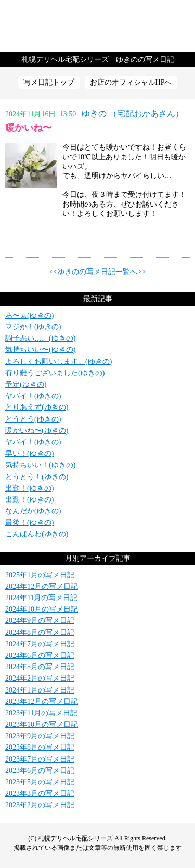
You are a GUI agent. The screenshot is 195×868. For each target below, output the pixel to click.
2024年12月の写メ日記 (42, 586)
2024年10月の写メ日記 (42, 609)
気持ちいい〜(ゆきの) (40, 350)
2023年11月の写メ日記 (41, 713)
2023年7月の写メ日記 (40, 759)
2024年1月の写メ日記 (40, 690)
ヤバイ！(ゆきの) (33, 396)
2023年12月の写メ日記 (42, 702)
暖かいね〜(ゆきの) (37, 431)
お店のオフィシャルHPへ (131, 82)
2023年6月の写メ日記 (40, 771)
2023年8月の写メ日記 (40, 747)
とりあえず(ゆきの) (37, 407)
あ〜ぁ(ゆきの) (29, 315)
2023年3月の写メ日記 (40, 794)
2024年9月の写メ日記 (40, 621)
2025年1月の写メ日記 (40, 575)
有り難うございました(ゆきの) (55, 373)
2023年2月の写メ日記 (40, 805)
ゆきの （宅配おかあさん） (133, 113)
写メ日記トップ (49, 82)
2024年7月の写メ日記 (40, 644)
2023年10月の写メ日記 (42, 724)
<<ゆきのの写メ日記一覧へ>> (98, 272)
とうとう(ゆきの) (33, 419)
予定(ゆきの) (26, 384)
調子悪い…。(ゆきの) (40, 338)
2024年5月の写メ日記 (40, 667)
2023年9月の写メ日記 (40, 736)
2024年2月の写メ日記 (40, 678)
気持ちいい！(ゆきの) (40, 465)
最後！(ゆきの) (29, 523)
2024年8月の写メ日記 (40, 633)
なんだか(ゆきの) (33, 511)
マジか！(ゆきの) (33, 327)
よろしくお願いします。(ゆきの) (58, 362)
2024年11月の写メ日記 (41, 598)
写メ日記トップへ (97, 26)
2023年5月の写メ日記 (40, 782)
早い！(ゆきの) (29, 453)
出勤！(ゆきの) (29, 488)
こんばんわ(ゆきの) (37, 534)
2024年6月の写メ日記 (40, 655)
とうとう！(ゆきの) (37, 477)
